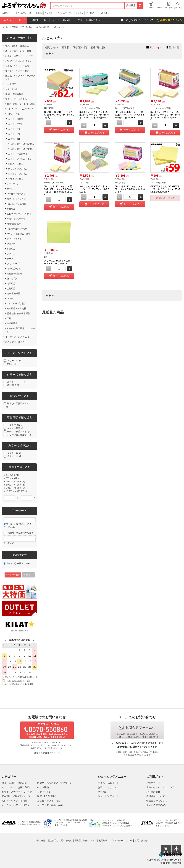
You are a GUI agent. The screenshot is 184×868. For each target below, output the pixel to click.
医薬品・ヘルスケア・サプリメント (56, 783)
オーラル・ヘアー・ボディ (16, 805)
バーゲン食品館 (62, 20)
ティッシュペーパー (64, 13)
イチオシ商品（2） (16, 428)
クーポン (102, 792)
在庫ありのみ (23, 563)
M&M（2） (13, 364)
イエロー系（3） (15, 453)
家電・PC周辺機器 (47, 796)
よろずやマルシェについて (160, 787)
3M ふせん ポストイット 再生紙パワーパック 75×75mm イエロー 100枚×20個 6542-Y (165, 116)
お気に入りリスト (107, 787)
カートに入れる (61, 130)
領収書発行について (157, 801)
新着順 (65, 47)
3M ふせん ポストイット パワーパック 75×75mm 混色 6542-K (130, 189)
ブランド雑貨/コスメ (89, 20)
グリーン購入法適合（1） (20, 435)
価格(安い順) (80, 47)
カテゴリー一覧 (12, 20)
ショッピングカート (108, 796)
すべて (9, 524)
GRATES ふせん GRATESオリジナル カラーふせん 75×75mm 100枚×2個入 (165, 189)
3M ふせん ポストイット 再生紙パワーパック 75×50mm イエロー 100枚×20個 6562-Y (59, 191)
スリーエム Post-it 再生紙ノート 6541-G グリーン (58, 262)
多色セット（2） (15, 456)
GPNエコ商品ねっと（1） (20, 432)
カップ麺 (48, 13)
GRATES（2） (14, 385)
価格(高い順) (98, 47)
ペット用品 (43, 787)
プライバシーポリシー (121, 841)
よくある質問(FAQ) (156, 805)
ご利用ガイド (153, 783)
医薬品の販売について (85, 841)
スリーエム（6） (15, 361)
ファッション (44, 792)
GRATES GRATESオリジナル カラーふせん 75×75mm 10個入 (59, 115)
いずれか (21, 524)
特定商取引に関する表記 (60, 841)
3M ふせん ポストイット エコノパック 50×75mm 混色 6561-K (94, 189)
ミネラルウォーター (24, 13)
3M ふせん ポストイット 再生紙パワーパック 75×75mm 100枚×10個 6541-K (130, 115)
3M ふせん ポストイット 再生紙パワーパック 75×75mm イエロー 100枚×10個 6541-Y (94, 116)
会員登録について (156, 796)
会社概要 (41, 841)
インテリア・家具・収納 (50, 805)
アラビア (90, 13)
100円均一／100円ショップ (16, 796)
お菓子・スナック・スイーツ (17, 792)
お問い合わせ (141, 841)
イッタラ (80, 13)
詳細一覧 (174, 47)
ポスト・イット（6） (18, 382)
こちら (52, 753)
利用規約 (103, 841)
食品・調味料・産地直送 (15, 783)
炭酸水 (39, 13)
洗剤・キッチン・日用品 (15, 801)
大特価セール (38, 20)
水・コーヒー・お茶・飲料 (16, 787)
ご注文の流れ (153, 792)
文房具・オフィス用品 (49, 801)
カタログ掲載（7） (16, 425)
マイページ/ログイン (109, 783)
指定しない (52, 47)
